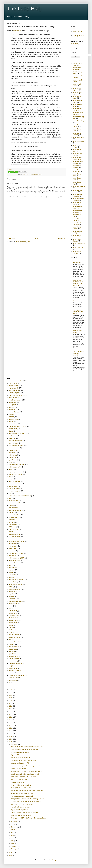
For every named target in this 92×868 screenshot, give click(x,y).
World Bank (12, 618)
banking (11, 407)
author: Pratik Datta (79, 186)
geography (12, 577)
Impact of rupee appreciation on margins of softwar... (27, 766)
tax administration (14, 659)
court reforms (13, 546)
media (11, 572)
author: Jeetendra (78, 141)
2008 (11, 739)
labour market (13, 508)
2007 (11, 742)
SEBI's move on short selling (20, 752)
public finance (13, 568)
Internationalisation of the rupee (21, 807)
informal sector (13, 529)
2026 (11, 690)
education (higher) (15, 491)
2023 (11, 698)
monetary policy (14, 386)
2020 (11, 706)
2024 (11, 695)
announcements (14, 390)
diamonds (12, 651)
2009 (11, 736)
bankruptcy (12, 453)
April (13, 841)
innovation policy (14, 616)
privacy (11, 532)
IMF (10, 608)
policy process (13, 398)
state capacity (13, 525)
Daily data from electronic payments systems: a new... (27, 747)
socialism (12, 438)
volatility (11, 587)
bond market (13, 429)
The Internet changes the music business (24, 760)
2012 (11, 728)
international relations (16, 503)
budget (11, 666)
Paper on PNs (15, 755)
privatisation (13, 556)
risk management (14, 534)
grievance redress (14, 620)
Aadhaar (12, 630)
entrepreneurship (14, 560)
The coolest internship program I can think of (25, 749)
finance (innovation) (15, 484)
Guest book (76, 301)
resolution (12, 596)
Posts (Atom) (75, 44)
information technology (16, 395)
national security (14, 635)
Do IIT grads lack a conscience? (21, 788)
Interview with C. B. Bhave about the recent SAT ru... (27, 802)
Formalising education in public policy (22, 796)
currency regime (14, 393)
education (12, 551)
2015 (11, 720)
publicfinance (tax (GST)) (17, 558)
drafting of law (13, 501)
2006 (11, 852)
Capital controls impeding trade (20, 810)
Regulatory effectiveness (17, 541)
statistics (12, 673)
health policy (13, 486)
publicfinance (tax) (15, 481)
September (15, 827)
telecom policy (13, 661)
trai (10, 683)
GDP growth (13, 405)
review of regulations (15, 510)
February (14, 846)
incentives (12, 520)
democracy (12, 410)
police (11, 565)
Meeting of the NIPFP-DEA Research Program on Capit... (29, 818)
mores (11, 606)
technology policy (14, 537)
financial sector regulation (17, 465)
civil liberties (13, 575)
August (13, 830)
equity (11, 422)
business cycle (13, 419)
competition (12, 458)
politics (11, 469)
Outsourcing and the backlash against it (23, 793)
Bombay (11, 505)
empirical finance (14, 517)
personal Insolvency (15, 671)
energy (11, 479)
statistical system (14, 412)
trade (10, 462)
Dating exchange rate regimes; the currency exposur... (28, 799)
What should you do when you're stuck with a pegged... (28, 791)
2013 (11, 725)
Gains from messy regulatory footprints (78, 353)
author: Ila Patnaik (78, 137)
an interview (17, 31)
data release (13, 604)
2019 (11, 709)
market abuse (13, 668)
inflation (11, 417)
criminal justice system (16, 601)
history (11, 498)
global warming (14, 654)
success (11, 628)
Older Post (62, 238)
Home (37, 238)
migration (12, 594)
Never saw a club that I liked (19, 780)
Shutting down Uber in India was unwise (78, 312)
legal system (26, 174)
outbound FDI (13, 613)
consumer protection (15, 474)
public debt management (17, 580)
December (14, 744)
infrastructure (13, 450)
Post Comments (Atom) (23, 242)
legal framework (14, 489)
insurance (12, 644)
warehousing (13, 649)
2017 (11, 714)
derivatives (12, 402)
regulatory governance (16, 472)
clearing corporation (15, 589)
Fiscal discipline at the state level (21, 785)
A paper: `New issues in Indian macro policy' (24, 813)
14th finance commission (17, 675)
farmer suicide (13, 632)
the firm (11, 414)
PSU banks (12, 527)
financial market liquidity (16, 446)
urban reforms (13, 539)
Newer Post (11, 238)
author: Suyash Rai (79, 243)
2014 (11, 723)
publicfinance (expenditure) (17, 434)
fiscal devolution (14, 678)
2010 (11, 734)
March (13, 843)
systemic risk (13, 582)
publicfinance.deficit (15, 467)
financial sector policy (16, 381)
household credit (14, 642)
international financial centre (18, 426)
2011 (11, 731)
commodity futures (15, 515)
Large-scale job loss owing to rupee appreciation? (26, 771)
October (14, 824)
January (14, 849)
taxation (11, 639)
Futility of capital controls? (19, 769)
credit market (13, 436)
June (13, 835)
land (10, 493)
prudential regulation (15, 584)
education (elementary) (16, 553)
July (12, 832)
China (11, 431)
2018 (11, 712)
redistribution (13, 544)
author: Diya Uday (78, 121)
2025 (11, 692)
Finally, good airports (17, 782)
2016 (11, 717)
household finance (15, 563)
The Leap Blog (24, 8)
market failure (13, 549)
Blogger (54, 860)
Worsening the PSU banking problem (22, 804)
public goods (13, 455)
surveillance (13, 599)
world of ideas (13, 443)
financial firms (13, 424)
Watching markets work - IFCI (20, 763)
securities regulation (36, 174)
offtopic (11, 625)
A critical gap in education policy (21, 815)
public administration (15, 441)
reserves (12, 570)
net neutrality (13, 680)
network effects (14, 656)
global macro (13, 460)
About (74, 29)
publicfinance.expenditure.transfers (20, 496)
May (13, 838)
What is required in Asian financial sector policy (25, 774)
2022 (11, 701)
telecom (11, 513)
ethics (11, 477)
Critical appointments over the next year (23, 777)
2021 (11, 703)
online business (14, 647)
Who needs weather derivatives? (21, 758)
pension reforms (14, 448)
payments (12, 522)
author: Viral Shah (78, 247)
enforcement (13, 611)
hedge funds (13, 623)
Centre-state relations (16, 663)
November (14, 821)
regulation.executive (15, 637)
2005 (11, 855)
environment (13, 592)
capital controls (14, 388)
